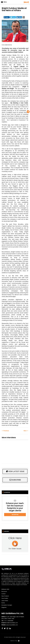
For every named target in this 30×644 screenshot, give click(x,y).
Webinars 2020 (5, 589)
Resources (4, 591)
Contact (3, 594)
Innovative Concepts (7, 605)
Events (3, 603)
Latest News (5, 601)
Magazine (4, 607)
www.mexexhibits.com (12, 625)
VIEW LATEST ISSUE (15, 471)
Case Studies (5, 598)
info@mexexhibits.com (12, 623)
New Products (5, 596)
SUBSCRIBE (15, 480)
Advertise (15, 515)
